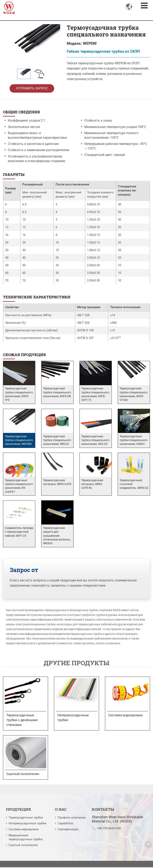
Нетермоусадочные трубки (27, 824)
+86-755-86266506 (109, 829)
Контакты (103, 810)
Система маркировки (24, 830)
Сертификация (68, 830)
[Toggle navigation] (144, 6)
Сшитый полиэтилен (23, 846)
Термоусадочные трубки (26, 818)
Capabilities (65, 824)
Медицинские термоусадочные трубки (26, 838)
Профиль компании (72, 818)
